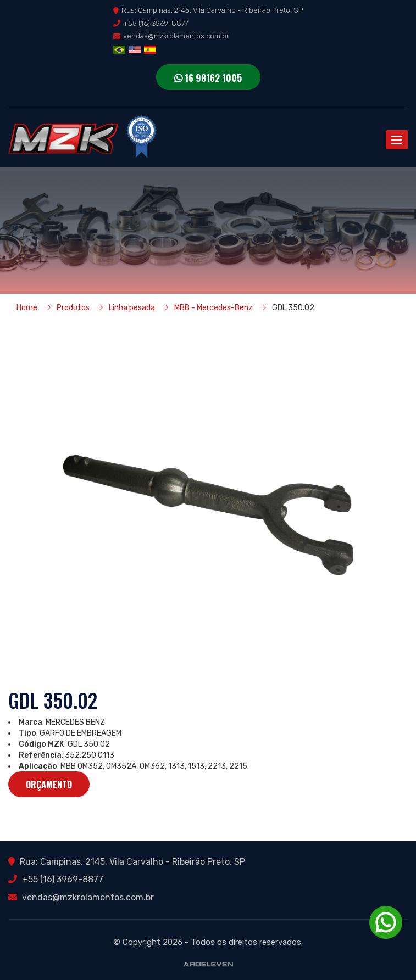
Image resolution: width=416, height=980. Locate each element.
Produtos (73, 307)
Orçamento (49, 785)
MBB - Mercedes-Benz (213, 307)
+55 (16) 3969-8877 (156, 23)
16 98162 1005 (208, 78)
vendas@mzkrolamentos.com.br (176, 36)
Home (27, 307)
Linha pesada (132, 307)
